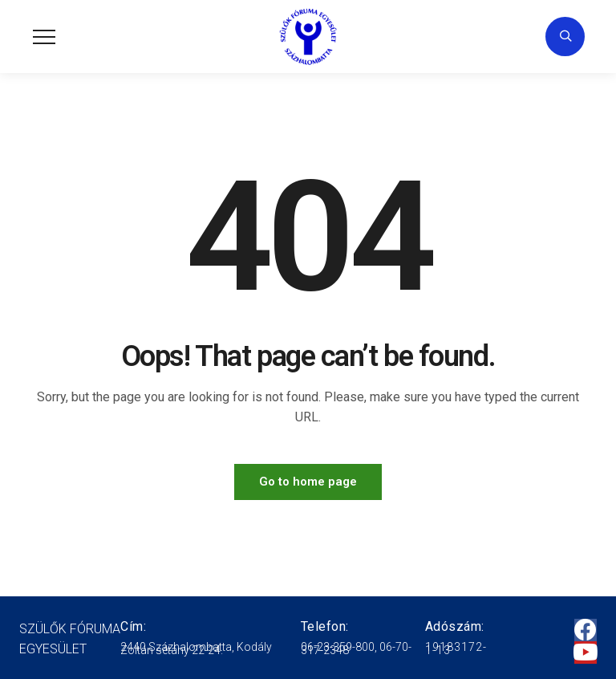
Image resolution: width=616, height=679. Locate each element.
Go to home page (308, 482)
